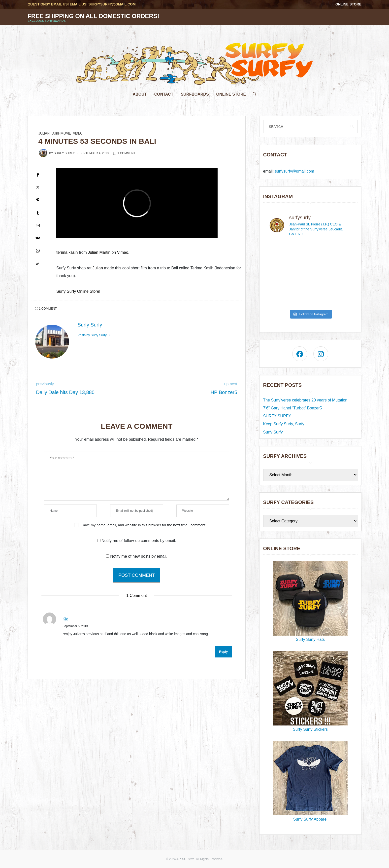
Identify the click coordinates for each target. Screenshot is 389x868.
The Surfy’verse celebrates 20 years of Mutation (305, 400)
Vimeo (123, 252)
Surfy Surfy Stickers (310, 691)
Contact (164, 94)
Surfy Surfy (64, 153)
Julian (44, 133)
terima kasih (67, 252)
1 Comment (126, 153)
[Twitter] (38, 187)
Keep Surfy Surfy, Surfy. (284, 424)
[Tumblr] (38, 213)
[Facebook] (38, 175)
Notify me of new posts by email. (139, 556)
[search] (255, 93)
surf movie (61, 133)
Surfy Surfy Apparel (310, 781)
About (140, 94)
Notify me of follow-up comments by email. (139, 541)
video (78, 133)
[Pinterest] (38, 200)
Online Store (348, 4)
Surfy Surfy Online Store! (78, 291)
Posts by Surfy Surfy (94, 335)
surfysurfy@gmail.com (112, 4)
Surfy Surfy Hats (310, 601)
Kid (65, 619)
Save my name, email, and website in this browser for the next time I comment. (144, 525)
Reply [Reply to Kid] (223, 652)
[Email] (38, 225)
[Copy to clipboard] (38, 263)
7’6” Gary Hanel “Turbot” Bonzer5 (293, 408)
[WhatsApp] (38, 251)
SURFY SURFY (277, 416)
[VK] (38, 238)
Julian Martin (99, 252)
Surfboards (195, 94)
